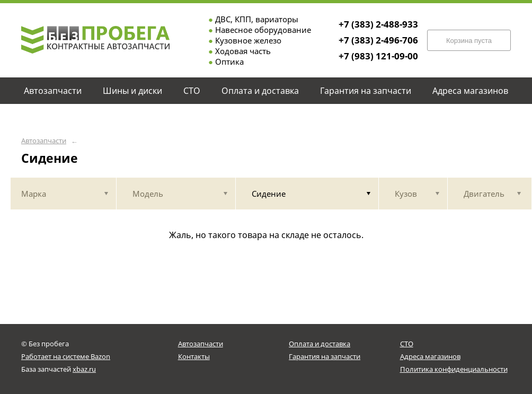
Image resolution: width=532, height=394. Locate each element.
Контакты (194, 356)
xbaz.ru (84, 369)
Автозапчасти (44, 141)
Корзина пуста (469, 41)
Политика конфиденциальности (454, 369)
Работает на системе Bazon (66, 356)
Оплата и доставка (320, 344)
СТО (407, 344)
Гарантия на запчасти (325, 356)
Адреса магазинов (430, 356)
